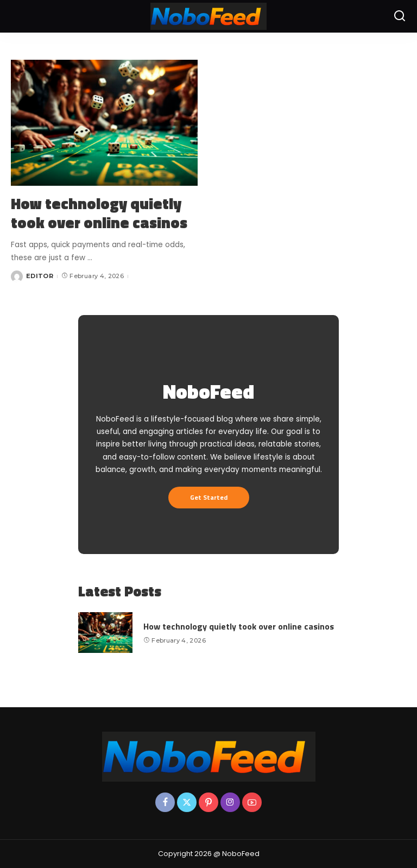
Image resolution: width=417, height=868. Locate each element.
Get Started (209, 497)
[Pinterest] (208, 802)
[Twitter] (187, 802)
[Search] (400, 16)
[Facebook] (165, 802)
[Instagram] (230, 802)
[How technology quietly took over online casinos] (104, 123)
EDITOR (40, 276)
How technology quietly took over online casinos (99, 213)
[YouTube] (252, 802)
